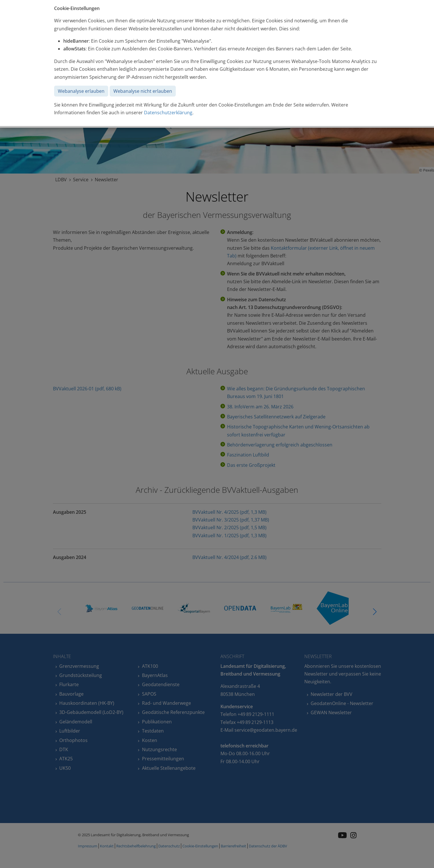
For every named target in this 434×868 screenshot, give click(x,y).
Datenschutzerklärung (168, 113)
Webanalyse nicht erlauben (143, 91)
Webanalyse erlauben (81, 91)
